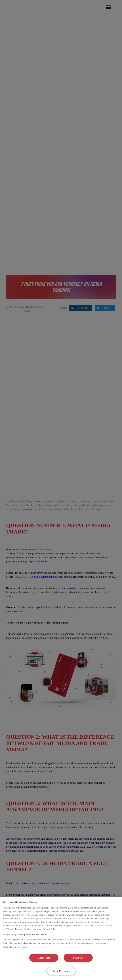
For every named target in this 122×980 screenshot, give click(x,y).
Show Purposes (61, 971)
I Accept (78, 958)
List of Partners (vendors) (16, 947)
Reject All (44, 958)
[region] (61, 938)
